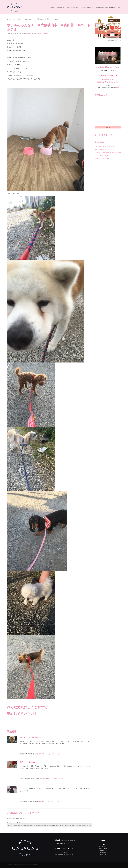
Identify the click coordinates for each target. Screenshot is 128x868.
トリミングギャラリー (18, 19)
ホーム (9, 19)
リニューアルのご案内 (101, 155)
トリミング (103, 847)
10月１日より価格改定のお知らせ (105, 146)
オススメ (103, 855)
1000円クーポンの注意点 (102, 158)
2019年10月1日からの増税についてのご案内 (108, 152)
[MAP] (117, 87)
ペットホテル (103, 849)
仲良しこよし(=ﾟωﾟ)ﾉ (29, 762)
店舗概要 (103, 853)
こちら (119, 41)
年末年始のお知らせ (101, 149)
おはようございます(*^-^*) (31, 737)
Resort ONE (103, 851)
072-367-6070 (109, 75)
